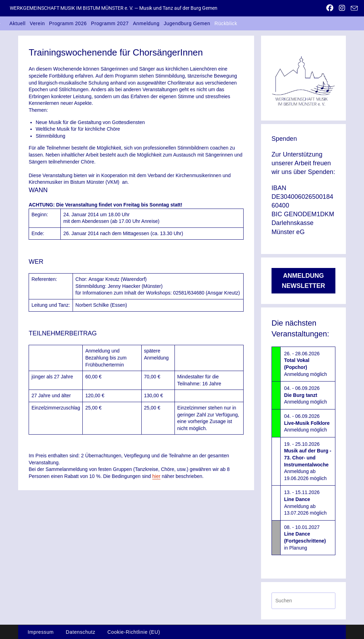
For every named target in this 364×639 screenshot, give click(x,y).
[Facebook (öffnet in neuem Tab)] (330, 8)
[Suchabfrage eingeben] (303, 601)
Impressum (41, 632)
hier (156, 476)
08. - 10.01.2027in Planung (305, 538)
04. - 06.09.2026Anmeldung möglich (306, 395)
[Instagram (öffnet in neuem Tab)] (342, 8)
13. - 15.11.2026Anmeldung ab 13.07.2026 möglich (305, 503)
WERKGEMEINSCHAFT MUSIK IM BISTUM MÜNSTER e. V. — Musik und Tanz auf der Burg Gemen (114, 8)
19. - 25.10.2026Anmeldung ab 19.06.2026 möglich (308, 461)
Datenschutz (81, 632)
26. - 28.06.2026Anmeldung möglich (306, 364)
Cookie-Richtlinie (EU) (134, 632)
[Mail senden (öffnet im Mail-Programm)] (353, 8)
